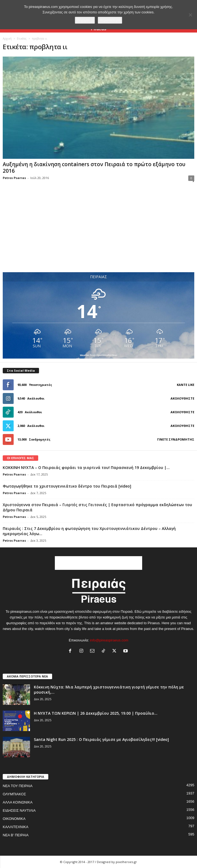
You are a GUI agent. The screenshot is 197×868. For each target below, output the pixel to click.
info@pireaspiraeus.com (109, 640)
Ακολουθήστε (182, 398)
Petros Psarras (14, 178)
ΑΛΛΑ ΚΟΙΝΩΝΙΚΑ (18, 802)
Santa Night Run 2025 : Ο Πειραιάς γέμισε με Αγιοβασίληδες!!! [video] (101, 739)
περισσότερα (110, 20)
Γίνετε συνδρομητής (176, 439)
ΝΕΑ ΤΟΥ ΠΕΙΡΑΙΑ (18, 786)
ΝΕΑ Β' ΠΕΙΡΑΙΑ (16, 835)
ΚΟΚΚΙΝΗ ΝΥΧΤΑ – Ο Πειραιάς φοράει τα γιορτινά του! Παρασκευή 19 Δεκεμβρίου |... (86, 467)
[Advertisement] (98, 232)
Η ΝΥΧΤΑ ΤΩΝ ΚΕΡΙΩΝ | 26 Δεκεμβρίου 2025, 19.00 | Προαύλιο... (96, 713)
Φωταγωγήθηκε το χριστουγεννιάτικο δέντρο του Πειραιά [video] (67, 486)
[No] (190, 15)
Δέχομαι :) (85, 20)
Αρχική (7, 39)
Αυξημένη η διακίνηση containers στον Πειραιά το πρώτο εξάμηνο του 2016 (94, 168)
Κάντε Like (186, 385)
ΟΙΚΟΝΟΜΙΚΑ (14, 819)
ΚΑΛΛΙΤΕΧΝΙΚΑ (16, 827)
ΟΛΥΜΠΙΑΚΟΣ (14, 794)
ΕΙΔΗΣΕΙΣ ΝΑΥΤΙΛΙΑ (19, 810)
